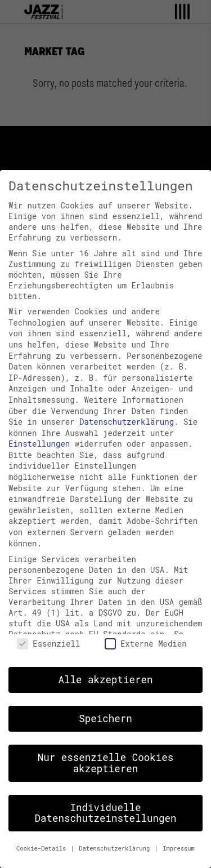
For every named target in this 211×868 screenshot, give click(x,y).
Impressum (179, 848)
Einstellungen (39, 444)
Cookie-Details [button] (43, 848)
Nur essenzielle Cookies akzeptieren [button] (106, 763)
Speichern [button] (105, 718)
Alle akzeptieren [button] (105, 680)
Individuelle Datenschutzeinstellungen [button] (105, 813)
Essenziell (48, 644)
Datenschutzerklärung (127, 422)
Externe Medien (146, 644)
